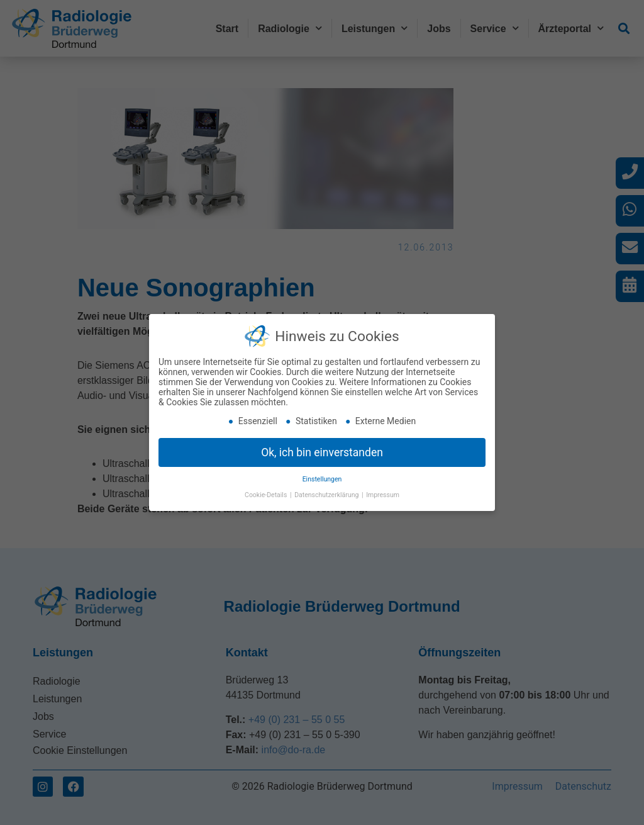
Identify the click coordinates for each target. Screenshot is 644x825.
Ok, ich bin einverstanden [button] (322, 452)
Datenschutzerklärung (327, 495)
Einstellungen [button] (322, 479)
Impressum (383, 495)
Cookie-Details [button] (267, 495)
